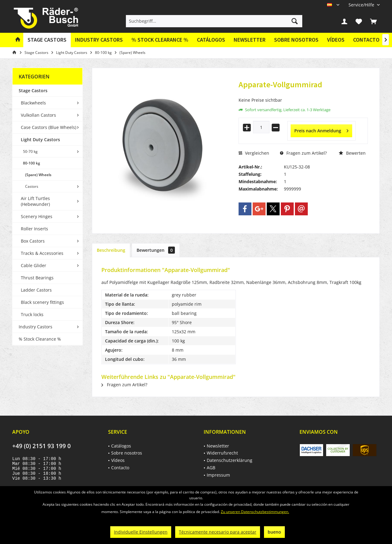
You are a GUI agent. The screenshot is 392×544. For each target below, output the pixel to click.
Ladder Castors (36, 290)
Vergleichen (254, 153)
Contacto (366, 40)
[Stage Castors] (47, 40)
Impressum (218, 475)
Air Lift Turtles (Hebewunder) (35, 201)
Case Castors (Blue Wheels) (49, 127)
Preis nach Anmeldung (321, 130)
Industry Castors (36, 327)
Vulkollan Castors (38, 115)
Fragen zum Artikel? (303, 153)
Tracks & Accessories (42, 253)
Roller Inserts (34, 229)
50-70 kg (30, 151)
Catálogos (211, 40)
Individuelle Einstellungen (141, 532)
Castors (32, 186)
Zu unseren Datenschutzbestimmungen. (255, 512)
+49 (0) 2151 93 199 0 (41, 446)
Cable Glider (34, 265)
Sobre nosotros (296, 40)
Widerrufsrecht (222, 453)
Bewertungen (156, 250)
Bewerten (352, 153)
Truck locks (32, 314)
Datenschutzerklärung (230, 460)
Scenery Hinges (37, 216)
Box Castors (33, 241)
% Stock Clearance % (40, 339)
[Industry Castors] (99, 40)
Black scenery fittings (42, 302)
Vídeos (336, 40)
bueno (274, 532)
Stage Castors (33, 91)
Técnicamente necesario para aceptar (218, 532)
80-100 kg (32, 163)
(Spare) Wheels (38, 175)
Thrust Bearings (37, 278)
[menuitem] (362, 5)
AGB (211, 468)
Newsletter (250, 40)
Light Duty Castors (40, 140)
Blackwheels (33, 103)
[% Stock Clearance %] (160, 40)
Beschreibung (111, 250)
